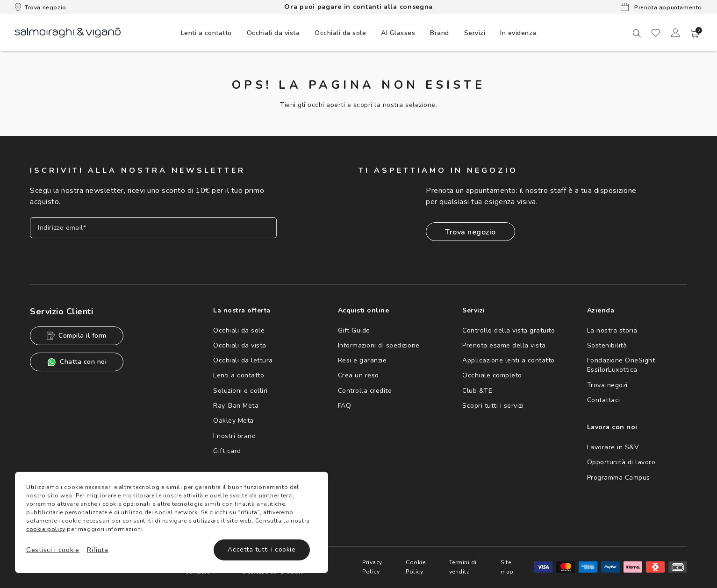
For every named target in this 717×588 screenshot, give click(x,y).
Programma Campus (619, 478)
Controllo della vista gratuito (509, 330)
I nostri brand (234, 436)
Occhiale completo (492, 375)
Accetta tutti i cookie (262, 549)
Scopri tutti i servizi (493, 406)
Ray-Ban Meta (236, 406)
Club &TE (477, 391)
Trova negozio (41, 7)
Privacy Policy (372, 567)
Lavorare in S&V (613, 447)
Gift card (227, 451)
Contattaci (604, 400)
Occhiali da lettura (243, 360)
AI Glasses (398, 33)
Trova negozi (607, 385)
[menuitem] (206, 33)
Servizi (475, 33)
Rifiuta (98, 550)
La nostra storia (612, 330)
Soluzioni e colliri (240, 391)
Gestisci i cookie (53, 550)
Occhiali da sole (239, 330)
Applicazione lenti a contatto (509, 360)
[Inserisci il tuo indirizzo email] (153, 228)
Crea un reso (358, 375)
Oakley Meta (233, 421)
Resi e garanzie (362, 360)
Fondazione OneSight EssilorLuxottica (621, 365)
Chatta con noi (77, 362)
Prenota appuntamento (661, 7)
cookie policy (46, 529)
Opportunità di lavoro (621, 462)
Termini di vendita (463, 567)
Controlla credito (365, 391)
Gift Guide (354, 330)
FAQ (345, 406)
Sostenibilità (607, 345)
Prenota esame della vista (504, 345)
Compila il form (77, 336)
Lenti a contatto (239, 375)
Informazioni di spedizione (379, 345)
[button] (695, 34)
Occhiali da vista (240, 345)
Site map (507, 567)
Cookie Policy (416, 567)
